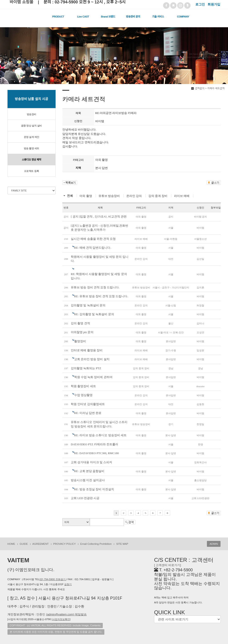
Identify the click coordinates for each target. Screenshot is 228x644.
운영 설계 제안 (32, 137)
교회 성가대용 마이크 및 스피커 (91, 462)
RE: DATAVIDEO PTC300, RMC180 (97, 453)
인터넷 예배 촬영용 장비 (87, 350)
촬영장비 (80, 341)
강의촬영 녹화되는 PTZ (86, 368)
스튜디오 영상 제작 (31, 160)
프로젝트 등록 (32, 171)
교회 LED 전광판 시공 (85, 498)
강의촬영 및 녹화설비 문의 (88, 305)
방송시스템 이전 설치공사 (88, 480)
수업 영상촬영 (83, 395)
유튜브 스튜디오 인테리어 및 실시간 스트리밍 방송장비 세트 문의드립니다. (99, 424)
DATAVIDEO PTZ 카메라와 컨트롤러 (94, 444)
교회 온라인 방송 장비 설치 (92, 359)
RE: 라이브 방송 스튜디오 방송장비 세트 (100, 435)
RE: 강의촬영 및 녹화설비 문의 (94, 314)
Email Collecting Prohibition (96, 544)
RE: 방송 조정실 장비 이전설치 (94, 489)
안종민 (61, 614)
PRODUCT (58, 17)
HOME (11, 544)
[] (61, 619)
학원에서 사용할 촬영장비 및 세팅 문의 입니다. (100, 259)
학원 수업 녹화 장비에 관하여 (93, 377)
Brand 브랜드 (108, 17)
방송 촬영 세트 (32, 148)
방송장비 (32, 114)
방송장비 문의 (133, 17)
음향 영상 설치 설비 (32, 126)
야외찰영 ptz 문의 (82, 332)
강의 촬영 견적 (80, 323)
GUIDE (24, 544)
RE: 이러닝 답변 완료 (88, 413)
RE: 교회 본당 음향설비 (89, 471)
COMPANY (183, 17)
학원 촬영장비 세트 (83, 386)
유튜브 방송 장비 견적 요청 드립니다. (95, 287)
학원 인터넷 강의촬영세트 (88, 404)
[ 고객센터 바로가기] (167, 565)
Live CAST (83, 17)
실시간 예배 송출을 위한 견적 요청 (93, 239)
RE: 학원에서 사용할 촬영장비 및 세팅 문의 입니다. (99, 276)
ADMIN (214, 544)
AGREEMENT (41, 544)
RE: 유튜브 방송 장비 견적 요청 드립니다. (101, 296)
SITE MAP (122, 544)
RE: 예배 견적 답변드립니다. (93, 248)
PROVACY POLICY (65, 544)
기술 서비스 (158, 17)
